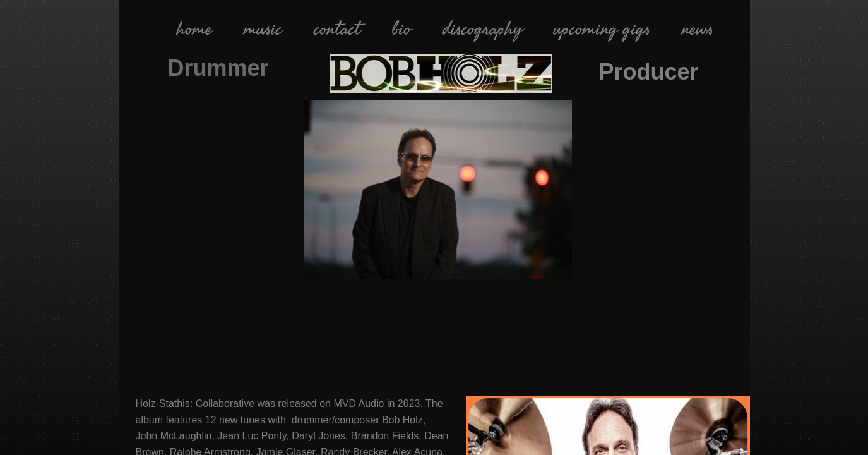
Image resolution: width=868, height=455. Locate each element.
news (698, 29)
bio (401, 29)
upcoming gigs (602, 29)
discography (482, 29)
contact (337, 29)
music (263, 29)
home (194, 29)
